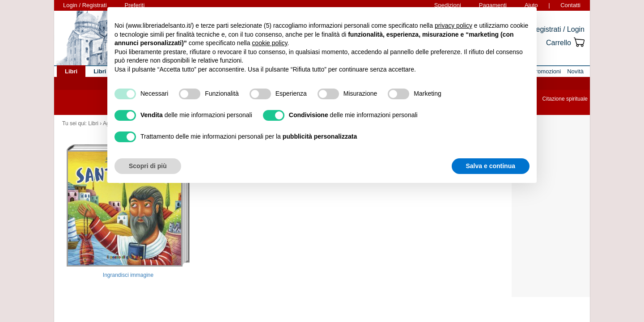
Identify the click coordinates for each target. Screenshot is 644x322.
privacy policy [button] (453, 25)
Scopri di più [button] (148, 166)
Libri (93, 123)
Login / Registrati (85, 5)
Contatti (570, 5)
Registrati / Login (558, 29)
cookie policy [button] (269, 43)
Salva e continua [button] (491, 166)
